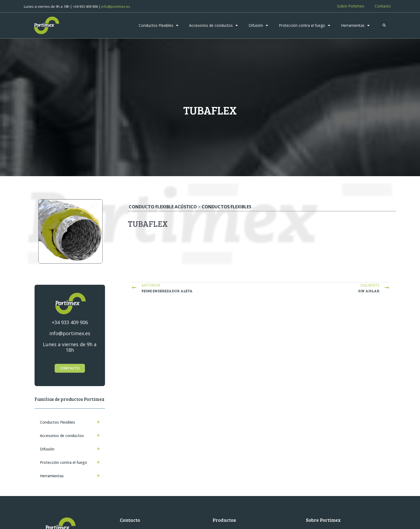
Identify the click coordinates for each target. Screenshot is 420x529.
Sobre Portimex (350, 6)
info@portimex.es (116, 6)
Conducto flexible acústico (163, 207)
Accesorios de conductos (213, 25)
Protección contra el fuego (305, 25)
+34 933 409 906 (70, 322)
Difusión (258, 25)
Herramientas (355, 25)
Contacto (383, 6)
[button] (384, 25)
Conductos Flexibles (159, 25)
